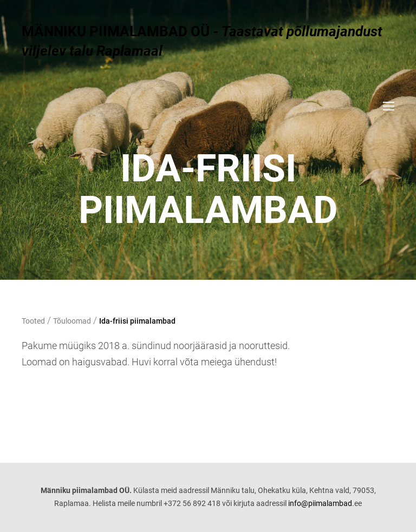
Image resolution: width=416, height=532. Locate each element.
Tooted (33, 321)
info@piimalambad (320, 503)
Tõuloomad (72, 321)
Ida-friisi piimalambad (137, 321)
